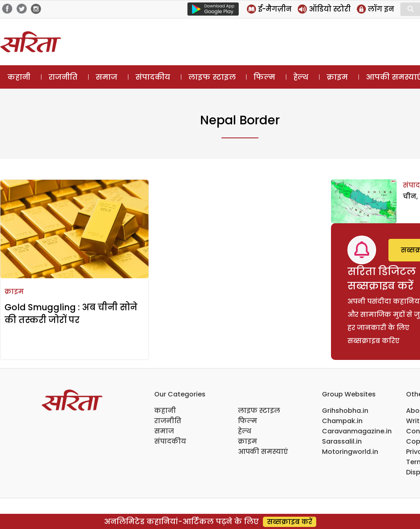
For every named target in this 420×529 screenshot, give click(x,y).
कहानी (19, 77)
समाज (106, 77)
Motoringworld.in (350, 452)
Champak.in (342, 421)
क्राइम (337, 77)
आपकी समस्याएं (263, 452)
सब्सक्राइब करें (290, 522)
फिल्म (264, 77)
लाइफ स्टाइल (212, 77)
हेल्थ (301, 77)
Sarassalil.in (342, 441)
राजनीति (63, 77)
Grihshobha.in (345, 411)
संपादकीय (153, 77)
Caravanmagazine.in (357, 431)
